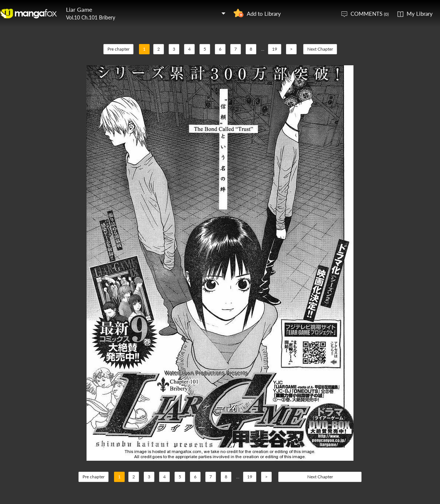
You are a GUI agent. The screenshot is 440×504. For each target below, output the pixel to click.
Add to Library (264, 14)
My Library (420, 14)
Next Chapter (320, 49)
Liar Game (79, 9)
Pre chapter (118, 49)
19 (275, 49)
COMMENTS (370, 14)
